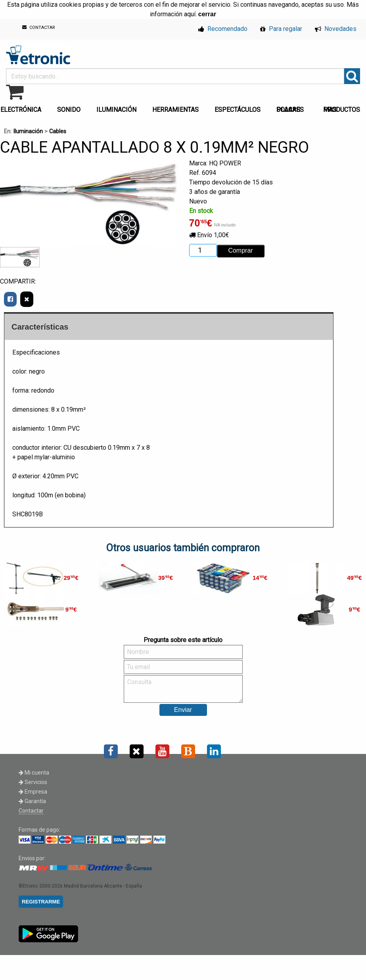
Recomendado (223, 29)
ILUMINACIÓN (116, 110)
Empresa (33, 792)
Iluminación (28, 131)
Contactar (31, 811)
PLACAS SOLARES (290, 110)
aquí (190, 14)
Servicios (33, 782)
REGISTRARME (41, 902)
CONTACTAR (39, 28)
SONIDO (69, 110)
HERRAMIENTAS (175, 110)
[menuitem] (70, 107)
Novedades (336, 29)
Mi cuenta (34, 773)
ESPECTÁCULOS (238, 110)
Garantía (32, 801)
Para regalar (281, 29)
